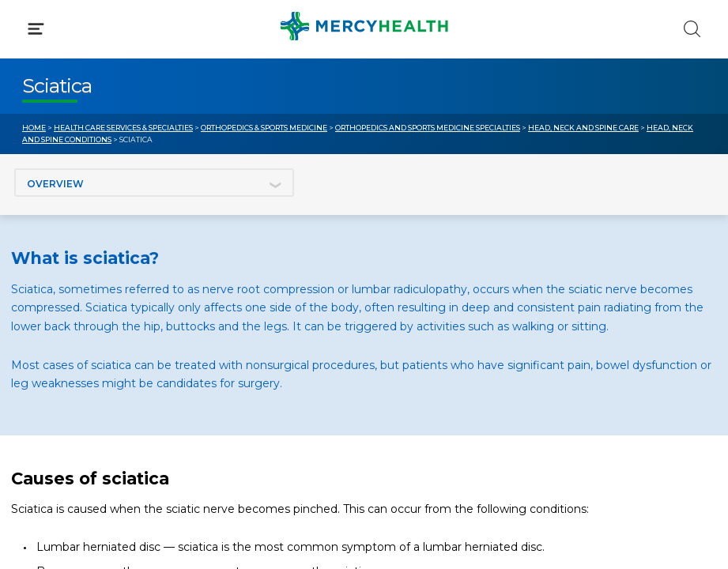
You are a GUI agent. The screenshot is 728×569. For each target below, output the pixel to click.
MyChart (411, 332)
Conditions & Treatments (94, 149)
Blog (400, 303)
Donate (408, 362)
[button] (364, 79)
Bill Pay (43, 332)
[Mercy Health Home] (30, 25)
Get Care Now (62, 303)
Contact (45, 362)
